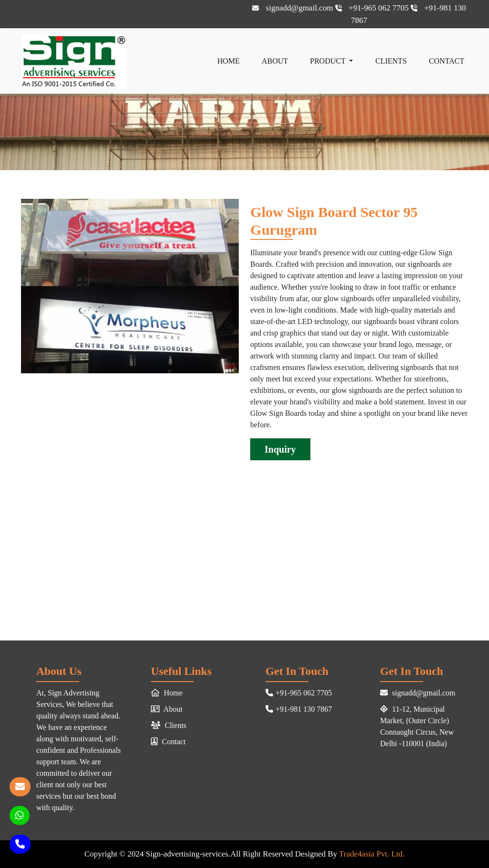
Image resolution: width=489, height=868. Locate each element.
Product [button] (329, 61)
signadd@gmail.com (293, 8)
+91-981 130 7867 (299, 709)
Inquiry (280, 449)
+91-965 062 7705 (373, 8)
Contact (446, 61)
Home (229, 61)
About (275, 61)
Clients (391, 61)
